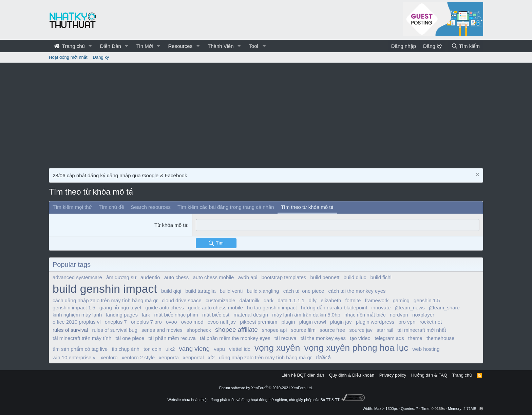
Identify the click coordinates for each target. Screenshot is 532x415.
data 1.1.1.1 (291, 300)
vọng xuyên (277, 347)
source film (303, 330)
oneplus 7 (116, 322)
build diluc (355, 277)
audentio (150, 277)
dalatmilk (250, 300)
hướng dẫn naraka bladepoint (334, 308)
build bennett (325, 277)
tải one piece (130, 338)
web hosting (426, 349)
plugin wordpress (375, 322)
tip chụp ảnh (125, 349)
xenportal (193, 357)
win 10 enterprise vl (74, 357)
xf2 (211, 357)
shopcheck (199, 330)
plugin (288, 322)
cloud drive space (182, 300)
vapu (219, 349)
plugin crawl (313, 322)
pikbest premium (259, 322)
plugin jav (341, 322)
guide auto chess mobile (215, 308)
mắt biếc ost (216, 315)
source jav (361, 330)
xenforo (109, 357)
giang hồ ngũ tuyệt (120, 308)
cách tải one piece (304, 291)
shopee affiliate (236, 330)
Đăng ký (101, 57)
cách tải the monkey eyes (357, 291)
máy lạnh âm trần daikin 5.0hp (306, 315)
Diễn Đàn (111, 46)
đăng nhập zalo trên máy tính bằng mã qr (265, 357)
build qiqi (171, 291)
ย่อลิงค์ (323, 357)
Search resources (151, 207)
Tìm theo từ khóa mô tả (307, 207)
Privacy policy (393, 375)
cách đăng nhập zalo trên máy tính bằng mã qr (105, 300)
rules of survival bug (115, 330)
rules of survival (70, 330)
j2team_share (444, 308)
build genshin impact (105, 289)
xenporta (169, 357)
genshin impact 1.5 (74, 308)
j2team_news (410, 308)
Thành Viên (221, 46)
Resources (180, 46)
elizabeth (331, 300)
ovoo (172, 322)
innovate (381, 308)
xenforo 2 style (138, 357)
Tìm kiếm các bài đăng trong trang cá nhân (226, 207)
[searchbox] (338, 225)
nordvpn (399, 315)
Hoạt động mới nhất (68, 57)
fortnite (353, 300)
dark (269, 300)
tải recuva (286, 338)
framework (377, 300)
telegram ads (389, 338)
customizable (221, 300)
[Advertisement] (266, 114)
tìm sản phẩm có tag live (80, 349)
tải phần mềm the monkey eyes (235, 338)
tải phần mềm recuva (172, 338)
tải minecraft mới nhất (422, 330)
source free (332, 330)
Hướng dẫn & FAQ (429, 375)
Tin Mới (145, 46)
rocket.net (431, 322)
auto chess (177, 277)
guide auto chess (165, 308)
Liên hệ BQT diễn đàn (303, 375)
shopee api (274, 330)
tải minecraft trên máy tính (82, 338)
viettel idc (240, 349)
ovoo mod (192, 322)
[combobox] (338, 225)
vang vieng (194, 348)
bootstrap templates (284, 277)
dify (313, 300)
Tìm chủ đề (111, 207)
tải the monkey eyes (323, 338)
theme (415, 338)
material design (251, 315)
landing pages (122, 315)
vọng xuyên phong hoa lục (356, 347)
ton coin (153, 349)
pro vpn (407, 322)
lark (146, 315)
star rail (385, 330)
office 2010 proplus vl (77, 322)
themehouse (441, 338)
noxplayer (423, 315)
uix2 (170, 349)
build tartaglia (200, 291)
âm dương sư (121, 277)
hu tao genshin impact (272, 308)
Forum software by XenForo (266, 387)
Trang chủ (69, 46)
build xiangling (263, 291)
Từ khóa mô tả (171, 225)
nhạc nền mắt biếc (365, 315)
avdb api (248, 277)
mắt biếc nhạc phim (176, 315)
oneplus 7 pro (146, 322)
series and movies (162, 330)
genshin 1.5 (427, 300)
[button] (90, 46)
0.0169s (438, 409)
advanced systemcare (77, 277)
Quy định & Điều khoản (352, 375)
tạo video (360, 338)
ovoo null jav (222, 322)
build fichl (381, 277)
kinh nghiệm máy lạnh (77, 315)
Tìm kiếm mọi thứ (72, 207)
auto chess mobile (214, 277)
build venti (231, 291)
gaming (401, 300)
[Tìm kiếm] (465, 46)
